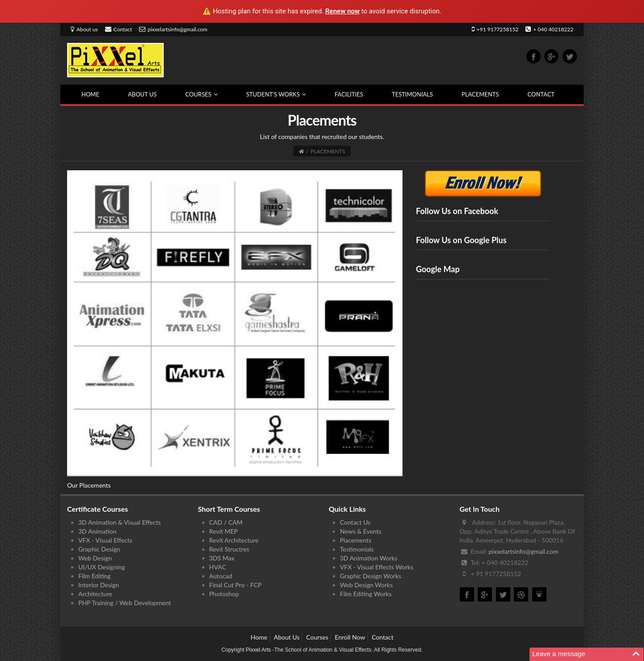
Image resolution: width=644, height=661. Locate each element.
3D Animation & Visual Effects (119, 522)
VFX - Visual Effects (105, 540)
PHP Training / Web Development (125, 603)
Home (90, 94)
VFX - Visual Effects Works (377, 567)
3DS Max (222, 558)
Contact (119, 29)
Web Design (95, 558)
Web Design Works (366, 585)
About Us (142, 94)
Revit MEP (224, 531)
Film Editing (94, 576)
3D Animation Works (369, 558)
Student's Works (276, 94)
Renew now (342, 11)
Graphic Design (99, 549)
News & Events (361, 531)
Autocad (221, 576)
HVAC (218, 567)
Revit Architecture (234, 540)
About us (84, 29)
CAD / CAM (226, 522)
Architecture (95, 594)
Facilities (349, 94)
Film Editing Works (366, 594)
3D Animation (97, 531)
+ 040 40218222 (549, 29)
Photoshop (224, 594)
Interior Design (99, 585)
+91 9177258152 (495, 29)
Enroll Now (350, 637)
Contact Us (355, 522)
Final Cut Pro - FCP (236, 585)
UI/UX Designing (102, 567)
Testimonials (412, 94)
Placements (480, 94)
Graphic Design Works (371, 576)
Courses (201, 94)
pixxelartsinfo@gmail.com (173, 29)
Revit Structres (229, 549)
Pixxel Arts (258, 650)
